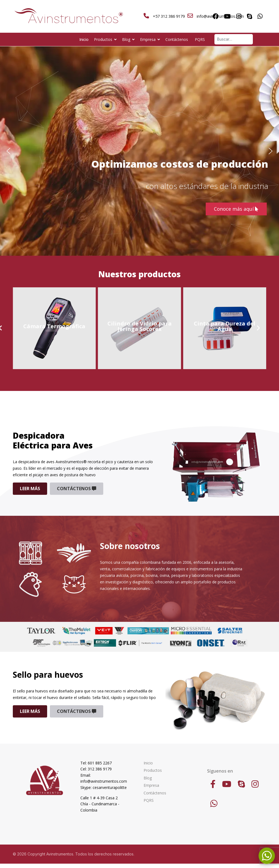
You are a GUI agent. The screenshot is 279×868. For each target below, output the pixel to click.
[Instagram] (239, 16)
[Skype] (249, 16)
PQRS (200, 39)
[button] (8, 151)
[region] (139, 151)
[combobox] (234, 39)
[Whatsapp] (260, 16)
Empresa (148, 39)
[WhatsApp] (214, 803)
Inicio (84, 39)
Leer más (30, 489)
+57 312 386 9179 (169, 16)
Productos (103, 39)
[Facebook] (216, 16)
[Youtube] (227, 16)
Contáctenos (177, 39)
